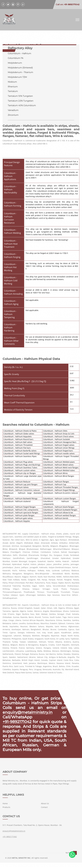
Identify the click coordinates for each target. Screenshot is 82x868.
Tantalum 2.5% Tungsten (21, 101)
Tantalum (13, 92)
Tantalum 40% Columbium (22, 106)
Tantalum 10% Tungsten (20, 96)
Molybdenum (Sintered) (20, 68)
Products (6, 812)
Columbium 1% (16, 58)
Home (5, 809)
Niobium (12, 82)
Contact (44, 812)
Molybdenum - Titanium (20, 73)
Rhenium (13, 87)
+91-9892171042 (17, 722)
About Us (45, 809)
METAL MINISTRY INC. (21, 863)
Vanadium (13, 111)
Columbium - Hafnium (19, 53)
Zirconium (13, 116)
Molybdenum (15, 63)
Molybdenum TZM (17, 77)
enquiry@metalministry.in (28, 713)
